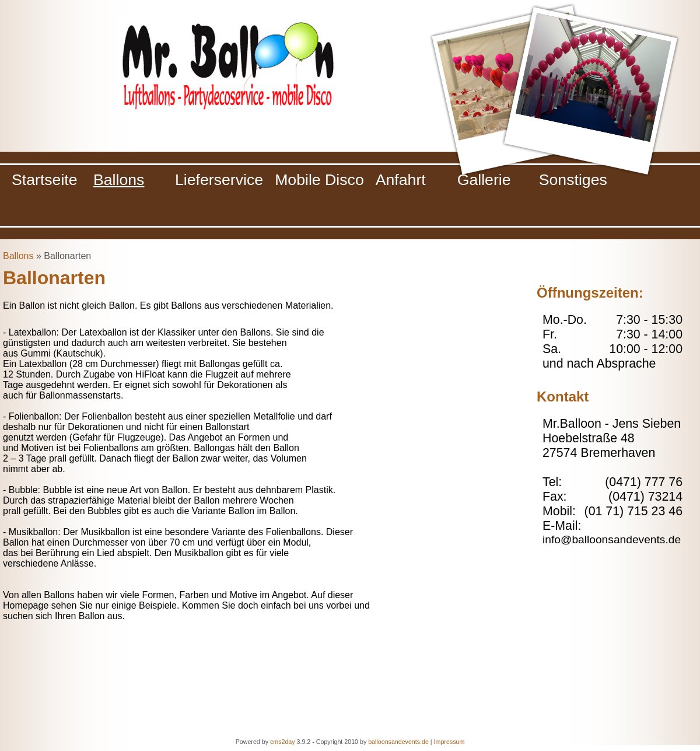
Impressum (449, 742)
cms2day (283, 742)
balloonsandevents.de (398, 742)
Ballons (18, 256)
